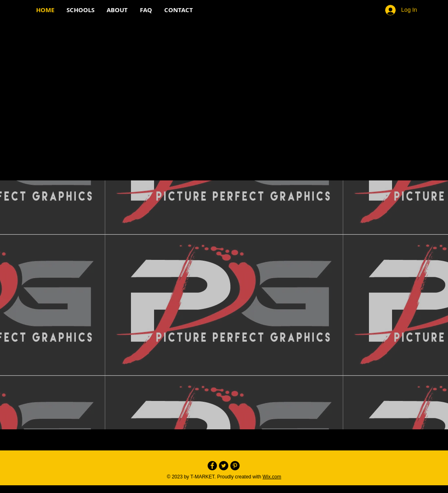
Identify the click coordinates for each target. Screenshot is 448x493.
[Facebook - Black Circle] (212, 466)
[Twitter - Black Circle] (224, 466)
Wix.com (272, 477)
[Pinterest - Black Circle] (235, 466)
